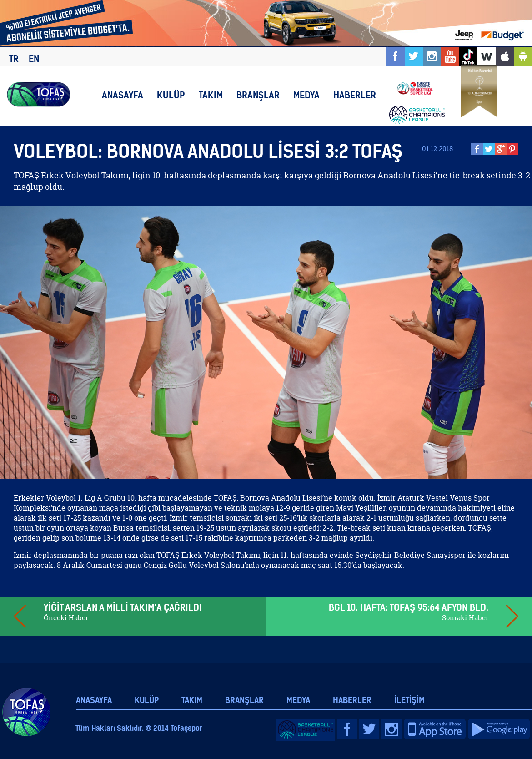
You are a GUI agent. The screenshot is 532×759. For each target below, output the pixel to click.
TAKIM (211, 95)
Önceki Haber (66, 618)
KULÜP (171, 95)
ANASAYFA (123, 95)
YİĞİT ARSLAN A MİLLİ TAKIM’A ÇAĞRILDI (123, 607)
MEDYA (306, 95)
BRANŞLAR (258, 95)
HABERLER (355, 95)
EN (34, 58)
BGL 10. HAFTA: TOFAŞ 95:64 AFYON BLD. (409, 607)
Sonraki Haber (465, 618)
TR (14, 58)
